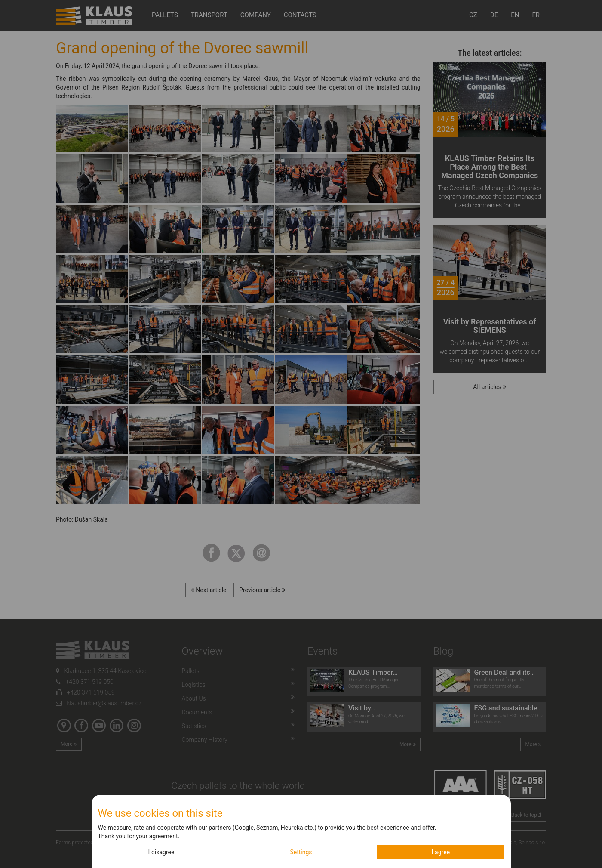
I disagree (161, 852)
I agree (441, 852)
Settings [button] (301, 852)
